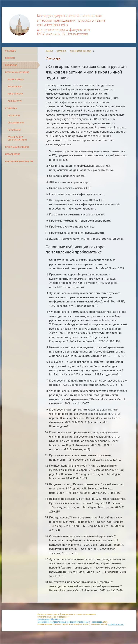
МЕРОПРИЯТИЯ (13, 154)
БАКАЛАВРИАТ (15, 87)
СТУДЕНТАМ (11, 108)
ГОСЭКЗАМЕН (14, 130)
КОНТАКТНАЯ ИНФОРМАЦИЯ (19, 161)
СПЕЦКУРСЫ (14, 115)
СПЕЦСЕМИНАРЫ (16, 123)
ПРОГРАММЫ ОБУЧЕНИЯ (17, 72)
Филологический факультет (51, 619)
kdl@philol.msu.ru (116, 624)
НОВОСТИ (10, 58)
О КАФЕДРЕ (11, 51)
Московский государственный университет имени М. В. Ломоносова (70, 622)
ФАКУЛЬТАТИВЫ (16, 79)
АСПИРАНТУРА (15, 101)
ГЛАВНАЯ (49, 51)
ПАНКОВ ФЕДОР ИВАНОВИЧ (81, 51)
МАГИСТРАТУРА (15, 94)
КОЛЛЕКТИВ (11, 65)
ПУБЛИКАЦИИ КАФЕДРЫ (17, 147)
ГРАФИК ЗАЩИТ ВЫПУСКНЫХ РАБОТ (18, 138)
